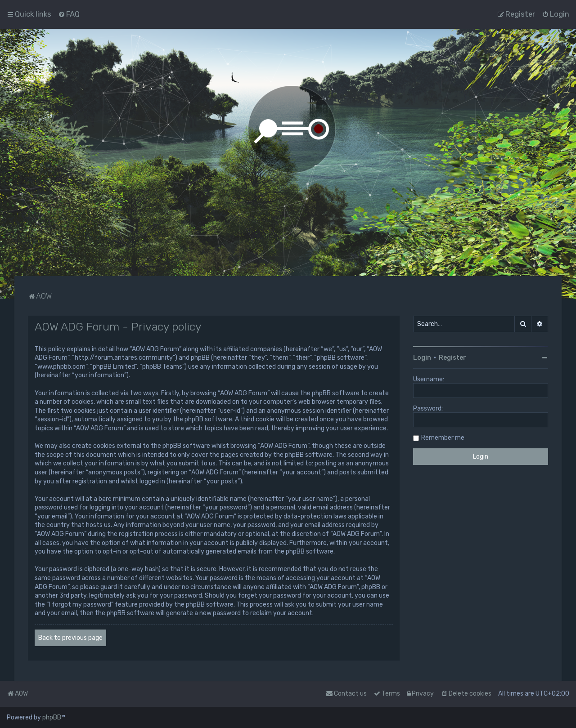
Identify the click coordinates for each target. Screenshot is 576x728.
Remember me (443, 438)
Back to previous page (70, 638)
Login (422, 358)
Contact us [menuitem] (346, 694)
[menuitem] (69, 14)
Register (452, 358)
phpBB (52, 717)
